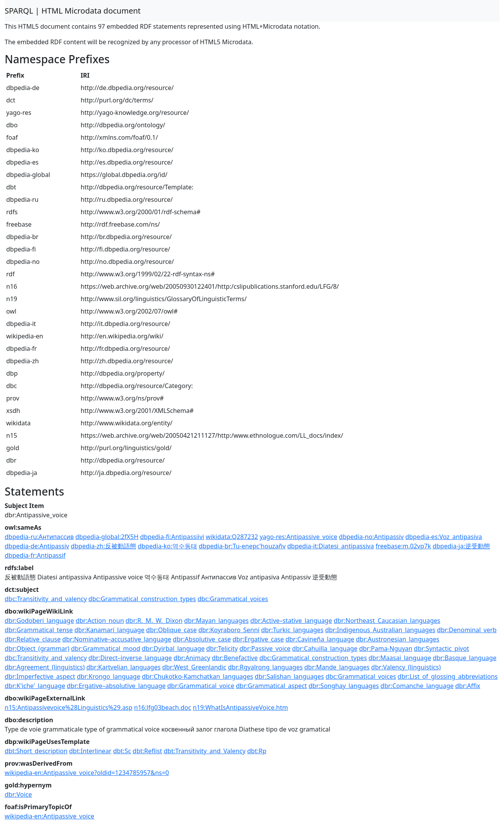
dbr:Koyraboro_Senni (229, 630)
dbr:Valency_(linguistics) (406, 667)
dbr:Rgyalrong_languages (265, 667)
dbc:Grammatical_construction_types (142, 599)
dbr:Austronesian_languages (397, 639)
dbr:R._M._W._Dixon (154, 621)
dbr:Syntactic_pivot (442, 648)
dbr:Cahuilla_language (325, 648)
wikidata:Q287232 (232, 537)
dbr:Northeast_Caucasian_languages (387, 621)
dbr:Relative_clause (33, 639)
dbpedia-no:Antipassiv (372, 537)
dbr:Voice (18, 794)
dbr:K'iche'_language (35, 686)
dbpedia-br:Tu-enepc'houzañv (242, 546)
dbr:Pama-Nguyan (385, 648)
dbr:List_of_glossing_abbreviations (448, 676)
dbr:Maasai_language (400, 658)
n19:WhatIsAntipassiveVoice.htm (240, 707)
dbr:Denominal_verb (467, 630)
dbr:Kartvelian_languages (123, 667)
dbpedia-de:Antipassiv (37, 546)
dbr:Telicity (222, 648)
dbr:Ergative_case (258, 639)
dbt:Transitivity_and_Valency (205, 751)
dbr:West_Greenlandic (194, 667)
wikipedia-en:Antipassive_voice (49, 816)
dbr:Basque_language (464, 658)
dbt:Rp (257, 751)
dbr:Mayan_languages (216, 621)
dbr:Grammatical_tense (39, 630)
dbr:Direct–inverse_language (130, 658)
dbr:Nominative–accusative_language (117, 639)
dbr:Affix (468, 686)
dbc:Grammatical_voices (233, 599)
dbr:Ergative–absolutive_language (116, 686)
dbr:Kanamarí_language (110, 630)
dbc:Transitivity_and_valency (46, 599)
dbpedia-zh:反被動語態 (103, 546)
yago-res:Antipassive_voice (298, 537)
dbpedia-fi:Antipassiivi (172, 537)
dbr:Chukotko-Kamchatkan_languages (198, 676)
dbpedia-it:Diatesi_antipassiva (330, 546)
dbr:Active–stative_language (291, 621)
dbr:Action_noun (100, 621)
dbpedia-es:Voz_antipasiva (444, 537)
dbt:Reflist (147, 751)
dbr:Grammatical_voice (201, 686)
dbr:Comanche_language (417, 686)
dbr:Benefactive (235, 658)
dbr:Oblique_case (171, 630)
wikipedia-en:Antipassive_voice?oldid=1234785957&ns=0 (87, 773)
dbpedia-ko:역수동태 (167, 546)
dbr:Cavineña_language (320, 639)
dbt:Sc (122, 751)
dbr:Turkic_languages (292, 630)
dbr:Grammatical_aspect (271, 686)
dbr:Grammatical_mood (106, 648)
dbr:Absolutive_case (202, 639)
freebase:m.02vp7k (403, 546)
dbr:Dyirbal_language (173, 648)
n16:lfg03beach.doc (163, 707)
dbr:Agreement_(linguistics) (45, 667)
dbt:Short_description (36, 751)
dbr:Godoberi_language (39, 621)
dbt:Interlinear (90, 751)
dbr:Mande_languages (337, 667)
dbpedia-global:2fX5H (107, 537)
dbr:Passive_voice (265, 648)
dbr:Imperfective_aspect (40, 676)
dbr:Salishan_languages (289, 676)
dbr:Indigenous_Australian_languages (380, 630)
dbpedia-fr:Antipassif (35, 555)
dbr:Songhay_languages (344, 686)
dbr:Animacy (192, 658)
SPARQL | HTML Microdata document (73, 11)
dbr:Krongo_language (109, 676)
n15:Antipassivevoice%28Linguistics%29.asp (68, 707)
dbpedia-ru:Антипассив (39, 537)
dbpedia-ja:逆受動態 (461, 546)
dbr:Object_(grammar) (37, 648)
